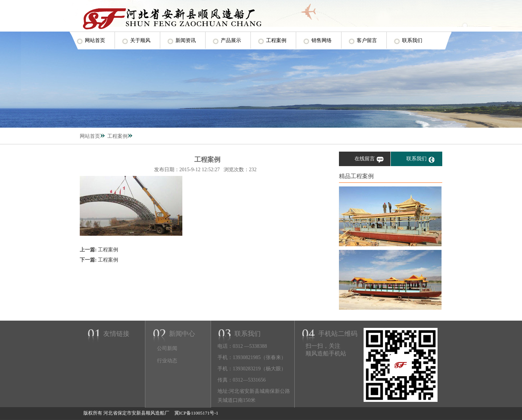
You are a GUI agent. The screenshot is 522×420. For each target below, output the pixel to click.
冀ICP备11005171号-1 (196, 413)
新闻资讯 (186, 40)
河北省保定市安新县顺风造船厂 (136, 413)
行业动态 (167, 361)
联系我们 (412, 40)
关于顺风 (140, 40)
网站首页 (95, 40)
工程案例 (276, 40)
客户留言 (367, 40)
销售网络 (322, 40)
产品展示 (231, 40)
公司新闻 (167, 348)
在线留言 (365, 159)
